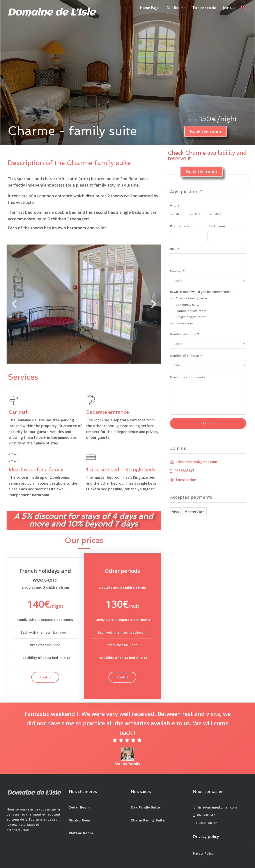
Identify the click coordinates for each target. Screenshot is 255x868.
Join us (229, 8)
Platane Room (81, 833)
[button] (14, 304)
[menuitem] (243, 8)
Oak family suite (185, 305)
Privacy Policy (203, 853)
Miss (215, 214)
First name (180, 226)
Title (175, 206)
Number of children (186, 356)
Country (177, 271)
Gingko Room (80, 820)
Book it (45, 677)
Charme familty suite (188, 298)
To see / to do (204, 8)
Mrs (195, 214)
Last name (217, 226)
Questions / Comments (187, 377)
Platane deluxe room (188, 311)
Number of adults (185, 334)
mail (175, 249)
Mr (175, 214)
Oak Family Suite (145, 807)
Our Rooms (176, 8)
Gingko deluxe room (188, 317)
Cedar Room (79, 807)
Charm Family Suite (148, 820)
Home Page (150, 8)
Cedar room (182, 323)
